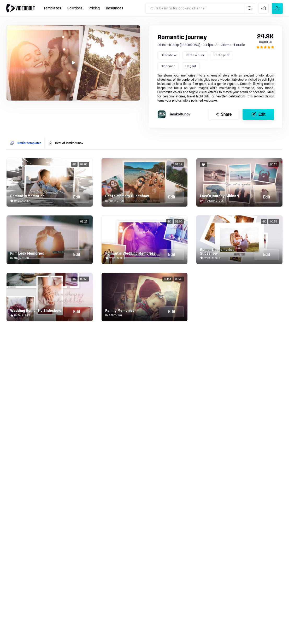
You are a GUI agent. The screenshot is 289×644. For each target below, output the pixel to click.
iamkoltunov (180, 114)
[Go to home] (21, 8)
